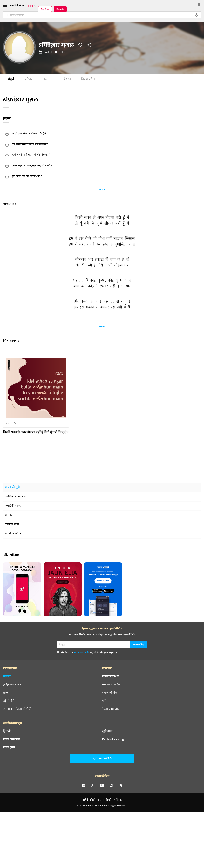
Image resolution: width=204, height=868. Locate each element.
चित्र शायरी (88, 79)
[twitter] (93, 785)
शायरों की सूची (12, 487)
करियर (106, 701)
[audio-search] (197, 15)
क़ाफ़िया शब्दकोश (13, 684)
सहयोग (7, 676)
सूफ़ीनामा (107, 731)
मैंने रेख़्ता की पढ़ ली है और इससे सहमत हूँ (87, 652)
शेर (67, 79)
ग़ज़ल (48, 79)
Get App (45, 9)
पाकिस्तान (63, 52)
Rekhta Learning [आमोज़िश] (113, 739)
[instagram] (111, 785)
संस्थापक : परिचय (112, 684)
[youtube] (102, 785)
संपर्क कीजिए (109, 692)
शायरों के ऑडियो (14, 534)
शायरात (9, 515)
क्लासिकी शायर (13, 506)
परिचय (29, 79)
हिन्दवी (7, 731)
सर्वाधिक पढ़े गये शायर (16, 497)
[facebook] (83, 785)
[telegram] (121, 785)
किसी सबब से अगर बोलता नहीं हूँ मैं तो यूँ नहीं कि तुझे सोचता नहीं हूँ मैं (45, 432)
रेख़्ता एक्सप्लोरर (111, 709)
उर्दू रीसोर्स (9, 701)
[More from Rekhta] (198, 5)
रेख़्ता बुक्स (9, 747)
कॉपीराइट (118, 800)
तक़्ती (6, 692)
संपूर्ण (11, 79)
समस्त (102, 190)
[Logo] (17, 6)
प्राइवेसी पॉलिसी (88, 800)
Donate (60, 9)
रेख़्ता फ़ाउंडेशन (111, 676)
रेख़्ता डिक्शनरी (12, 739)
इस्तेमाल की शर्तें (105, 800)
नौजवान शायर (12, 525)
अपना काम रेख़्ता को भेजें (17, 709)
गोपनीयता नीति (82, 652)
